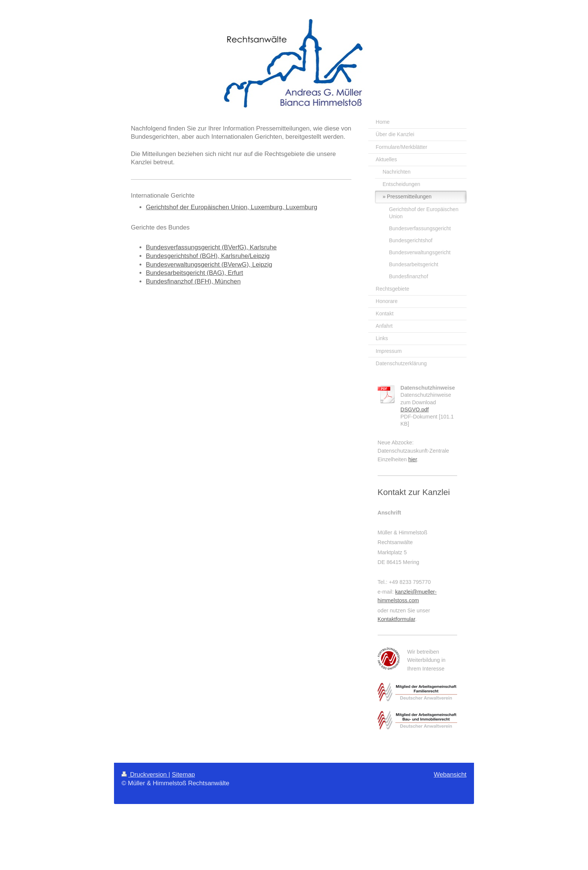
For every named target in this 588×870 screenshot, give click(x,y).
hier (413, 459)
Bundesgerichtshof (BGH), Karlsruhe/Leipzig (208, 256)
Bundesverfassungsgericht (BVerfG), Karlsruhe (211, 247)
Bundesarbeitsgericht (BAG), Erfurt (194, 273)
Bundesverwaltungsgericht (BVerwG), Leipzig (209, 265)
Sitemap (183, 775)
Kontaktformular (396, 619)
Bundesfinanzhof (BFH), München (193, 281)
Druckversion (145, 775)
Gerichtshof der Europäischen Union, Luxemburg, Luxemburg (232, 207)
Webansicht (450, 775)
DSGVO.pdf (415, 409)
